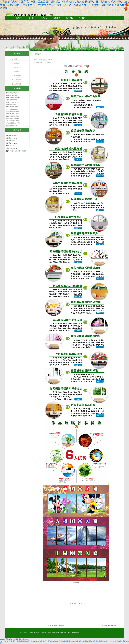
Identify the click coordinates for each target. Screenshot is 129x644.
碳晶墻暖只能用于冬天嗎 (13, 114)
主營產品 (44, 18)
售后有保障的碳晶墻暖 (12, 109)
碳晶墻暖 (17, 63)
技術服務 (57, 18)
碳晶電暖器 (18, 84)
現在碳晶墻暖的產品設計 (13, 116)
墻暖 (15, 59)
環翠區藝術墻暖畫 (59, 626)
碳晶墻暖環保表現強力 (12, 125)
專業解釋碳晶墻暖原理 (12, 93)
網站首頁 (19, 18)
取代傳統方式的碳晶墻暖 (13, 121)
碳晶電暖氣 (18, 80)
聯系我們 (82, 18)
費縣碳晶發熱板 (112, 626)
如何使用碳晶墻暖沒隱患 (13, 111)
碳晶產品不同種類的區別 (13, 102)
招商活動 (69, 18)
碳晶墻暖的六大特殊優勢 (13, 118)
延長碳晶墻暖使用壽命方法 (13, 98)
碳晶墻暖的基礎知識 (11, 95)
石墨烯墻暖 (18, 76)
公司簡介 (32, 18)
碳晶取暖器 (18, 67)
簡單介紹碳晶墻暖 (11, 105)
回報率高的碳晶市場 (11, 100)
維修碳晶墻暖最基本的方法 (13, 123)
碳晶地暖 (17, 72)
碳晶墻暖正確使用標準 (12, 107)
